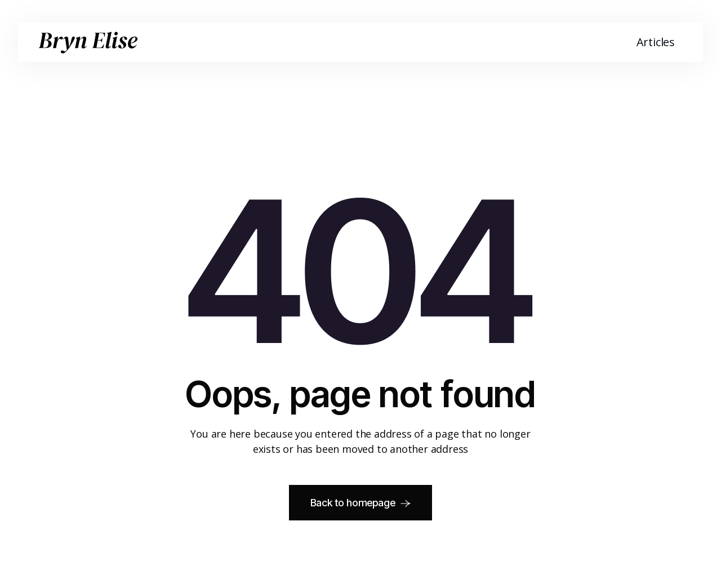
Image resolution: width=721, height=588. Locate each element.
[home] (88, 42)
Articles (656, 42)
